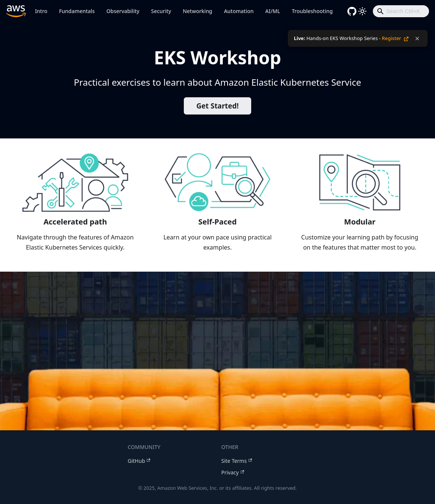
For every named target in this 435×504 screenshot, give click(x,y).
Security (161, 11)
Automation (239, 11)
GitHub (139, 461)
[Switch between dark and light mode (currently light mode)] (362, 11)
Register (395, 38)
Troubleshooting (312, 11)
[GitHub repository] (352, 11)
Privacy (233, 472)
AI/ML (273, 11)
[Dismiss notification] (417, 39)
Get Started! (217, 106)
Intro (41, 11)
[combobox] (401, 11)
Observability (123, 11)
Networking (197, 11)
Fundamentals (77, 11)
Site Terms (237, 461)
